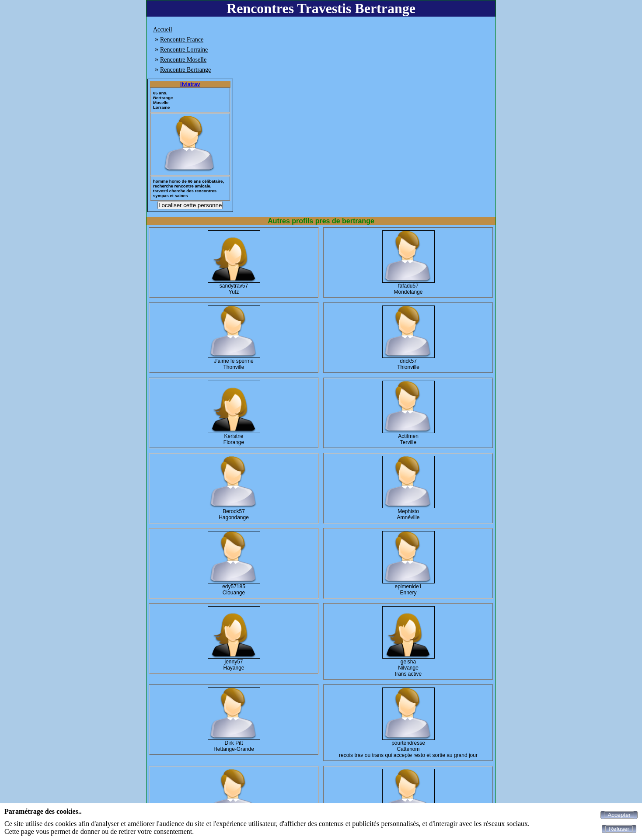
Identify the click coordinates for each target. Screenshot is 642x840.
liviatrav (190, 84)
